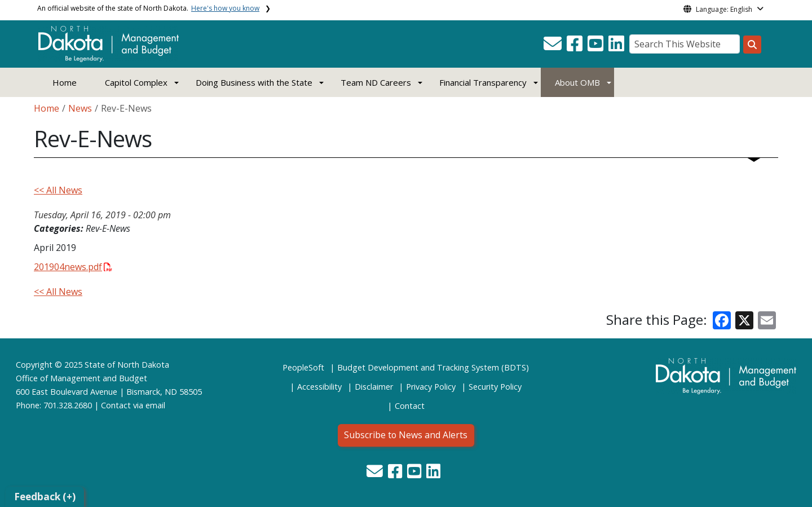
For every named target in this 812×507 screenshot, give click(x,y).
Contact (116, 405)
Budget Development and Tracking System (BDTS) (433, 367)
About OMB (577, 82)
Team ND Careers (376, 82)
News (80, 108)
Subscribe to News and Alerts (406, 435)
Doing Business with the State (254, 82)
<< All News (58, 190)
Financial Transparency (483, 82)
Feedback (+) (45, 497)
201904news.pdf (73, 267)
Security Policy (495, 387)
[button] (554, 47)
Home (65, 82)
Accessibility (319, 387)
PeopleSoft (303, 367)
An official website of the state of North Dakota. (148, 8)
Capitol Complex (136, 82)
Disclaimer (374, 387)
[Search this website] (752, 45)
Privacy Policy (431, 387)
